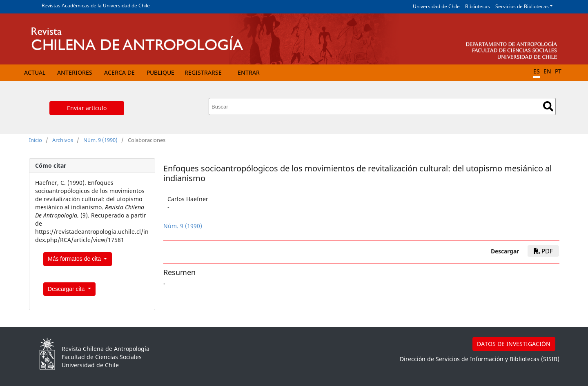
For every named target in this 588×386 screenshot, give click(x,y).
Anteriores (75, 72)
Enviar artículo (87, 108)
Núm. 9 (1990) (100, 140)
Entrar (249, 72)
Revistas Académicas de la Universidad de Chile (96, 6)
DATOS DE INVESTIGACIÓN (514, 344)
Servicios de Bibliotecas (522, 6)
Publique (160, 72)
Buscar (548, 106)
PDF (543, 251)
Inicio (36, 140)
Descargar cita (67, 289)
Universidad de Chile (436, 6)
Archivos (63, 140)
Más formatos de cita (75, 259)
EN (547, 71)
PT (558, 71)
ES (537, 71)
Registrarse (203, 72)
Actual (35, 72)
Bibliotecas (478, 6)
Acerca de (119, 72)
